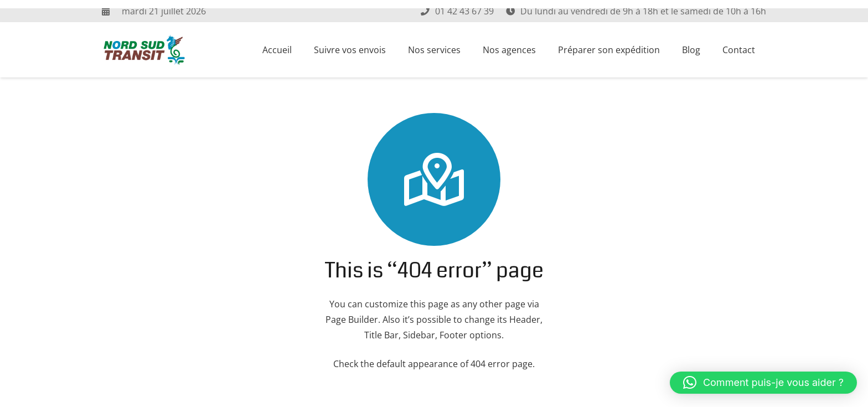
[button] (763, 383)
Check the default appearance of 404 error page (433, 364)
